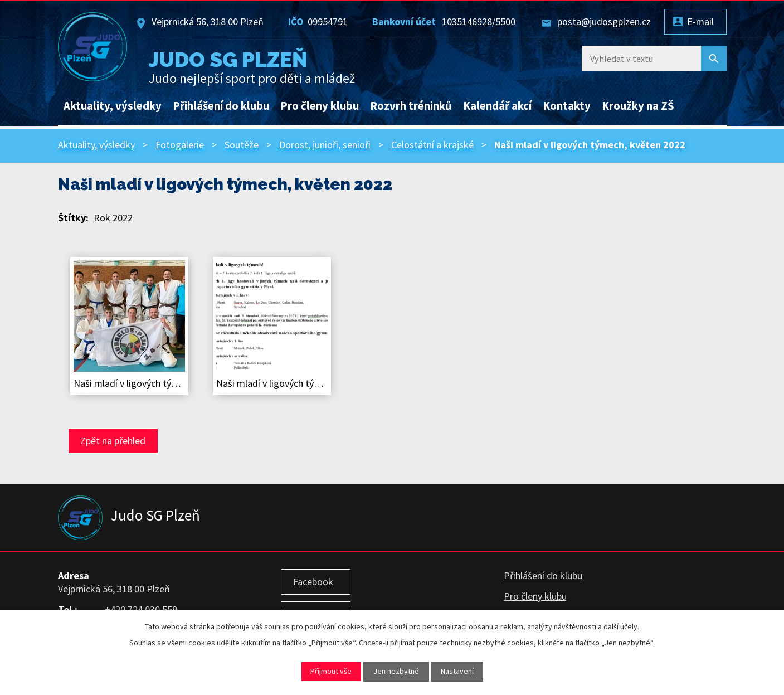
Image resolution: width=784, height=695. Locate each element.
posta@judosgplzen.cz (604, 21)
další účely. (621, 626)
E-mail (700, 21)
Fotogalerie (180, 145)
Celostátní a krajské (432, 145)
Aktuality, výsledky (113, 106)
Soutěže (242, 145)
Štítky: (73, 218)
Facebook (313, 582)
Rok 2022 (113, 218)
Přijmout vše (331, 671)
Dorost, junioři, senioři (325, 145)
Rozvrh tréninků (411, 106)
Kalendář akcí (497, 106)
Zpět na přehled (113, 441)
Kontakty (567, 106)
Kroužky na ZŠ (638, 106)
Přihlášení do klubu (221, 106)
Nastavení (457, 671)
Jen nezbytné (396, 671)
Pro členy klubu (320, 106)
